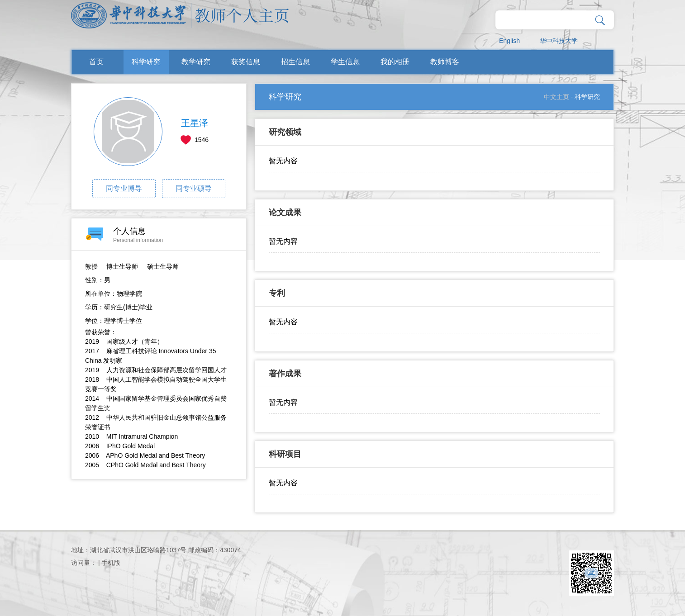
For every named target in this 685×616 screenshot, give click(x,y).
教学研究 (196, 62)
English (509, 41)
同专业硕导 (194, 188)
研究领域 (285, 132)
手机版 (111, 563)
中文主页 (557, 97)
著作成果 (285, 374)
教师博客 (445, 62)
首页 (96, 62)
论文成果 (285, 213)
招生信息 (295, 62)
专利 (277, 293)
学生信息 (345, 62)
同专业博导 (124, 188)
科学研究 (146, 62)
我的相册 (395, 62)
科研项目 (285, 454)
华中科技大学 (559, 41)
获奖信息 (246, 62)
